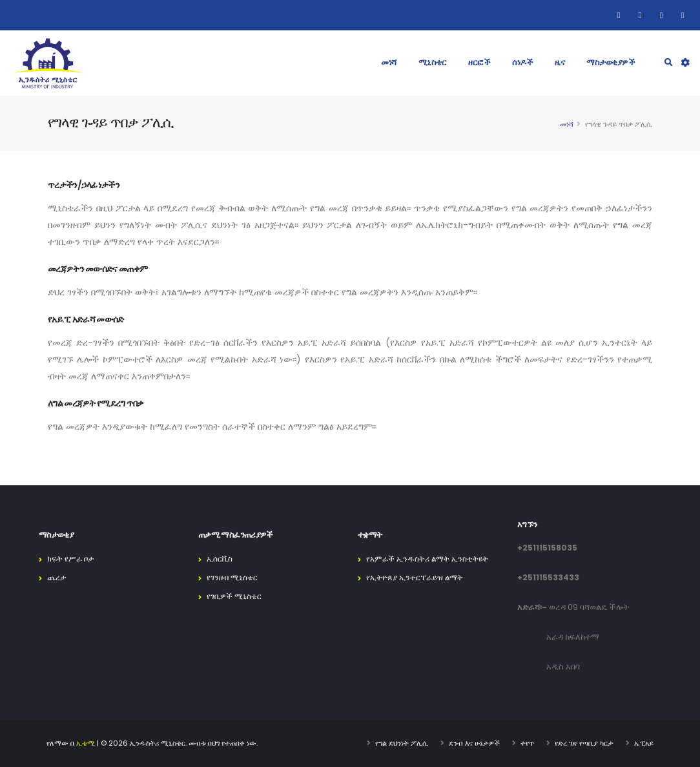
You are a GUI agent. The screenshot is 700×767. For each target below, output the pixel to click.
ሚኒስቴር (433, 62)
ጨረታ (57, 577)
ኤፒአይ (644, 743)
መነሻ (389, 62)
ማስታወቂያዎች (611, 62)
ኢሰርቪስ (221, 559)
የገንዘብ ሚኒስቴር (234, 577)
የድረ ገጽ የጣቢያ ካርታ (584, 743)
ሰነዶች (522, 62)
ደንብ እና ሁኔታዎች (474, 743)
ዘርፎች (479, 62)
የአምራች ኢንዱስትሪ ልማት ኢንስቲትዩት (431, 559)
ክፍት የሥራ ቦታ (72, 559)
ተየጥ (527, 743)
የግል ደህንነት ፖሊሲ (402, 743)
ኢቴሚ (86, 743)
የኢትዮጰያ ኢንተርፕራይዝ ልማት (418, 577)
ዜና (560, 62)
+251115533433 (548, 577)
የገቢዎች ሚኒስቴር (236, 596)
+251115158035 (547, 548)
